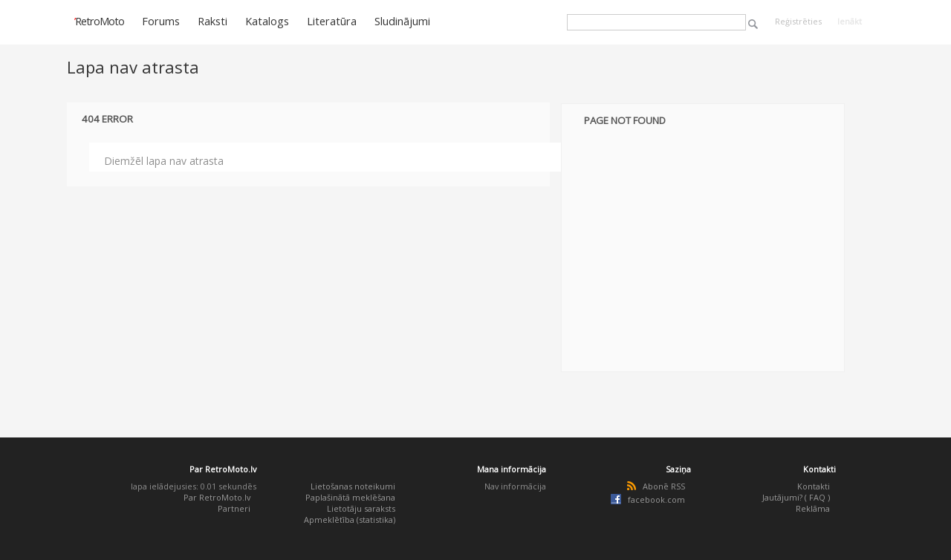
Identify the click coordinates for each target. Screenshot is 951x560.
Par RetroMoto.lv (217, 497)
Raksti (212, 21)
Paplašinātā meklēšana (350, 497)
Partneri (234, 508)
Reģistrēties (798, 21)
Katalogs (267, 21)
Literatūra (332, 21)
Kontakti (814, 486)
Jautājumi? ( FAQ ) (796, 497)
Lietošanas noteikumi (353, 486)
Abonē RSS (664, 486)
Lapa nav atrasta (133, 67)
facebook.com (656, 499)
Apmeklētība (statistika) (350, 520)
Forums (161, 21)
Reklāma (813, 508)
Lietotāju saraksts (361, 508)
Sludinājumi (402, 21)
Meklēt (753, 24)
